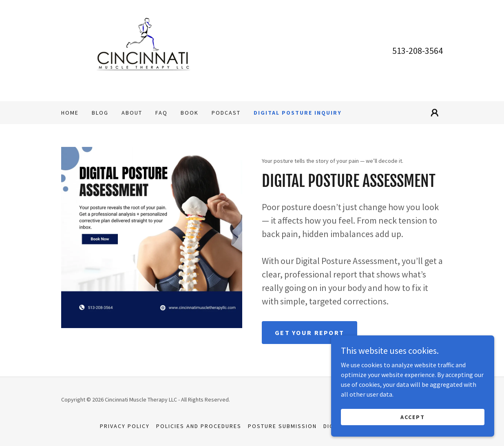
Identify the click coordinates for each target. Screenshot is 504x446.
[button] (435, 113)
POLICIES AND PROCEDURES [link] (199, 426)
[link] (143, 50)
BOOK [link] (190, 113)
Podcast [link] (226, 113)
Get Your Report (309, 333)
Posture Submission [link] (282, 426)
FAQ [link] (161, 113)
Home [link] (70, 113)
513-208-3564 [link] (418, 51)
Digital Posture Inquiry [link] (298, 113)
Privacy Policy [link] (125, 426)
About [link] (132, 113)
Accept (413, 433)
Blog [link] (100, 113)
